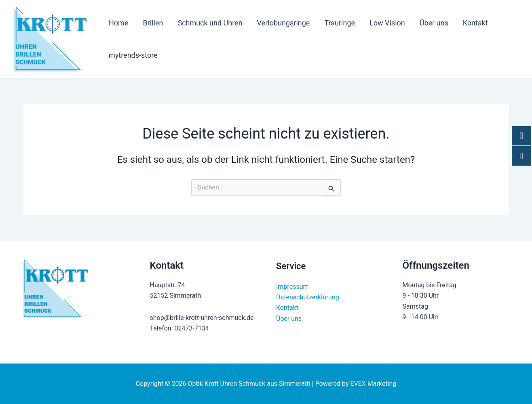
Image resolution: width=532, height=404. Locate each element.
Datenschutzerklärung (308, 297)
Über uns (434, 23)
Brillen (153, 23)
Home (118, 23)
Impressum (292, 287)
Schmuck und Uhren (210, 23)
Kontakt (475, 23)
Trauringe (340, 23)
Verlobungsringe (284, 23)
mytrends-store (133, 55)
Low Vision (387, 23)
